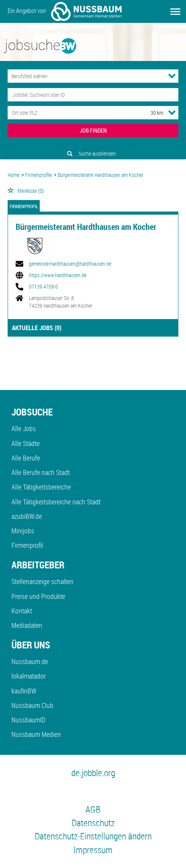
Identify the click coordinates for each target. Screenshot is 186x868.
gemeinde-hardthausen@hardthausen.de (70, 264)
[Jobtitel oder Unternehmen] (93, 95)
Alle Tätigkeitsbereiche (41, 487)
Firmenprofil (24, 206)
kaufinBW (24, 691)
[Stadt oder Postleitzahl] (72, 113)
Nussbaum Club (32, 705)
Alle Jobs (24, 428)
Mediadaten (27, 625)
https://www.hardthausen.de (58, 275)
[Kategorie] (85, 76)
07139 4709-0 (43, 287)
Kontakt (22, 611)
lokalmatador (29, 676)
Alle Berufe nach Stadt (41, 472)
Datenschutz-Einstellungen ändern (93, 836)
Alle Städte (26, 443)
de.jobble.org (93, 773)
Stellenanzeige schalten (42, 581)
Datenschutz (93, 823)
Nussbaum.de (30, 661)
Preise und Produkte (38, 596)
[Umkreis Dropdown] (172, 112)
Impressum (93, 850)
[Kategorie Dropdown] (172, 76)
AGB (93, 809)
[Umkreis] (150, 113)
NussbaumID (28, 720)
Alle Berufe (26, 458)
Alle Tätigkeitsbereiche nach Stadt (56, 502)
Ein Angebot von (65, 11)
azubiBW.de (27, 516)
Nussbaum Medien (36, 734)
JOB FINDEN (93, 130)
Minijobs (23, 531)
